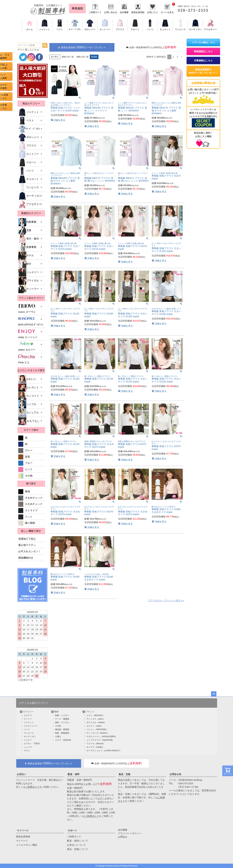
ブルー (25, 463)
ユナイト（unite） (95, 726)
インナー (28, 740)
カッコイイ (29, 396)
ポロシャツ (29, 137)
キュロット (29, 179)
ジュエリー (29, 272)
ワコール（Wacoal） (96, 744)
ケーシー (28, 719)
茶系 (24, 457)
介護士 (58, 737)
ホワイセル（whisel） (96, 722)
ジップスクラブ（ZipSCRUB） (100, 740)
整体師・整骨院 (62, 729)
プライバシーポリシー (130, 833)
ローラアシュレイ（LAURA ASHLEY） (104, 751)
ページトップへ (214, 694)
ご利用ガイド (95, 12)
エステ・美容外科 (63, 740)
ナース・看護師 (62, 719)
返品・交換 (124, 774)
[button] (182, 57)
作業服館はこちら (203, 60)
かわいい (27, 379)
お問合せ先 (175, 774)
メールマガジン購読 (27, 845)
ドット (25, 517)
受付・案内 (29, 239)
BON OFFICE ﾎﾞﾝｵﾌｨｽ (31, 321)
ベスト (26, 121)
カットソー (29, 154)
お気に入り (153, 12)
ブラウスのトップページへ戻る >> (166, 600)
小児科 (58, 726)
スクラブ (28, 715)
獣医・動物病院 (62, 733)
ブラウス (27, 146)
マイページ (23, 830)
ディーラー (29, 289)
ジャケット (29, 112)
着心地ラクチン (27, 545)
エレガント (29, 388)
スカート (27, 162)
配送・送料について (78, 841)
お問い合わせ (111, 12)
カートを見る (167, 12)
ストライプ (28, 510)
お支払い (21, 774)
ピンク (25, 469)
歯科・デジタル (62, 722)
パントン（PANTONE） (97, 729)
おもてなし (29, 421)
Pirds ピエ (27, 359)
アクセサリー (30, 204)
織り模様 (27, 523)
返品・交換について (78, 849)
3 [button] (177, 57)
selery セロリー (27, 346)
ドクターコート (31, 726)
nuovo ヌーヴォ (27, 308)
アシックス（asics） (96, 719)
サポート (72, 830)
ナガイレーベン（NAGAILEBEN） (102, 737)
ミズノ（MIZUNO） (95, 715)
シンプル (27, 404)
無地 (24, 491)
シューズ (28, 747)
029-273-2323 (186, 783)
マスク (27, 751)
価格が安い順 (68, 57)
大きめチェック (30, 498)
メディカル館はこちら (203, 42)
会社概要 (124, 12)
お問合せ (123, 837)
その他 (25, 476)
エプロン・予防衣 (32, 744)
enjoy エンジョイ (28, 334)
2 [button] (173, 57)
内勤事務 (27, 222)
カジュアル (29, 413)
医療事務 (27, 247)
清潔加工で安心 (27, 539)
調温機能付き (26, 558)
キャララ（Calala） (95, 747)
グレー (25, 450)
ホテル (26, 256)
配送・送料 (74, 774)
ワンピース (29, 188)
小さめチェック (30, 504)
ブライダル (29, 281)
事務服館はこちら (203, 51)
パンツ (26, 171)
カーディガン (30, 196)
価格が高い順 (82, 57)
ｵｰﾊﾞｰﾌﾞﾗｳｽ (29, 129)
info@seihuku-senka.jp (190, 780)
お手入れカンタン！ (30, 551)
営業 (25, 230)
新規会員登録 (138, 12)
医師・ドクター (62, 715)
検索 (45, 45)
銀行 (25, 264)
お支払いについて (76, 845)
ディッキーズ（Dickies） (98, 733)
